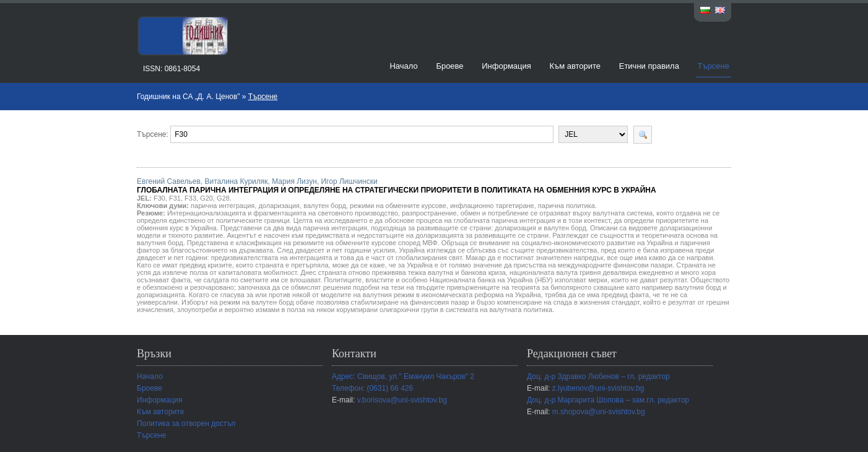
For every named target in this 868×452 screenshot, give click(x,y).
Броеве (449, 66)
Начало (403, 66)
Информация (506, 66)
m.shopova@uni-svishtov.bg (599, 412)
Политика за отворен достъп (186, 424)
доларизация (279, 206)
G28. (224, 198)
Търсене (714, 66)
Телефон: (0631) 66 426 (372, 388)
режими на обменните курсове (398, 206)
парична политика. (567, 206)
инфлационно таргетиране (492, 206)
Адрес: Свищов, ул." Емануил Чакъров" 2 (403, 376)
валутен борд (325, 206)
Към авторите (575, 66)
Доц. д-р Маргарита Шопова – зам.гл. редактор (608, 400)
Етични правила (649, 66)
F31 (175, 198)
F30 (159, 198)
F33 (190, 198)
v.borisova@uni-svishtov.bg (402, 400)
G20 (206, 198)
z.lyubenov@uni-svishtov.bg (598, 388)
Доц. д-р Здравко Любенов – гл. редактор (598, 376)
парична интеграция (223, 206)
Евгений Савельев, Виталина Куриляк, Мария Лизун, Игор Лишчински (397, 186)
